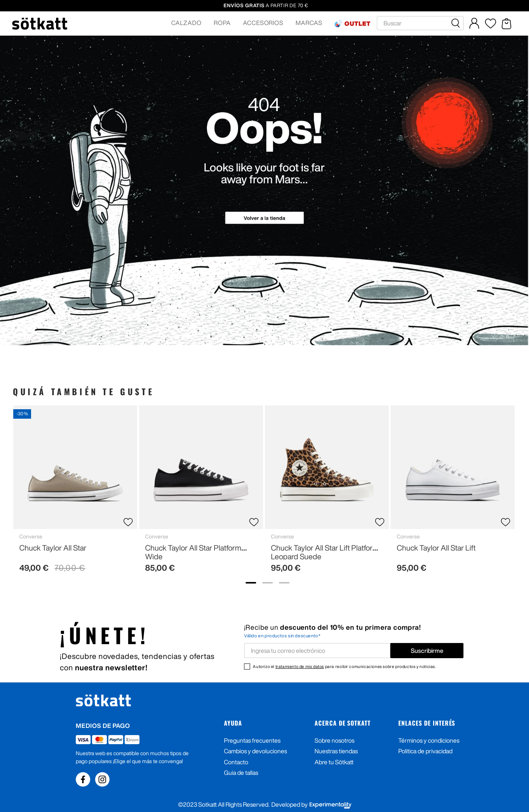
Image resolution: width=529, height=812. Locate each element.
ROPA (222, 23)
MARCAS (309, 23)
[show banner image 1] (251, 583)
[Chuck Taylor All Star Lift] (453, 492)
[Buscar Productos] (457, 23)
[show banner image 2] (268, 583)
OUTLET (358, 23)
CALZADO (186, 23)
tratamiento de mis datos (300, 666)
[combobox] (420, 23)
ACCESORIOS (263, 23)
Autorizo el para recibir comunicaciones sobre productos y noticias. (344, 666)
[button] (186, 23)
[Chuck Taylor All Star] (75, 492)
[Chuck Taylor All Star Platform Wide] (201, 492)
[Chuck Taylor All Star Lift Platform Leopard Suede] (327, 492)
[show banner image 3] (284, 583)
